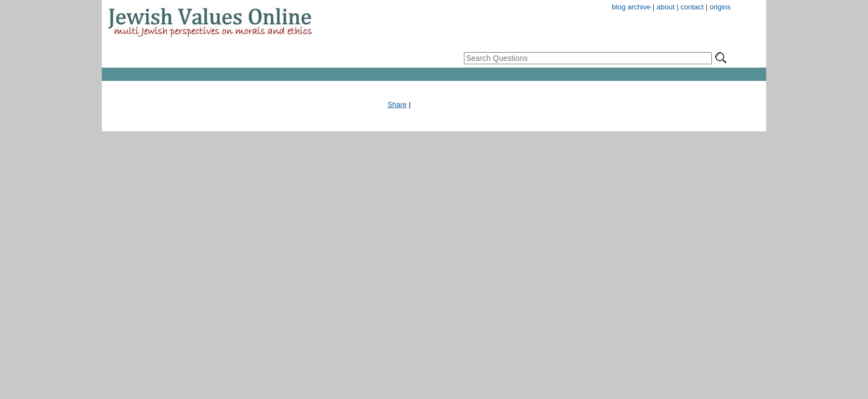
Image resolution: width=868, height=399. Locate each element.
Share (397, 104)
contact (692, 7)
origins (720, 7)
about (666, 7)
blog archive (631, 7)
